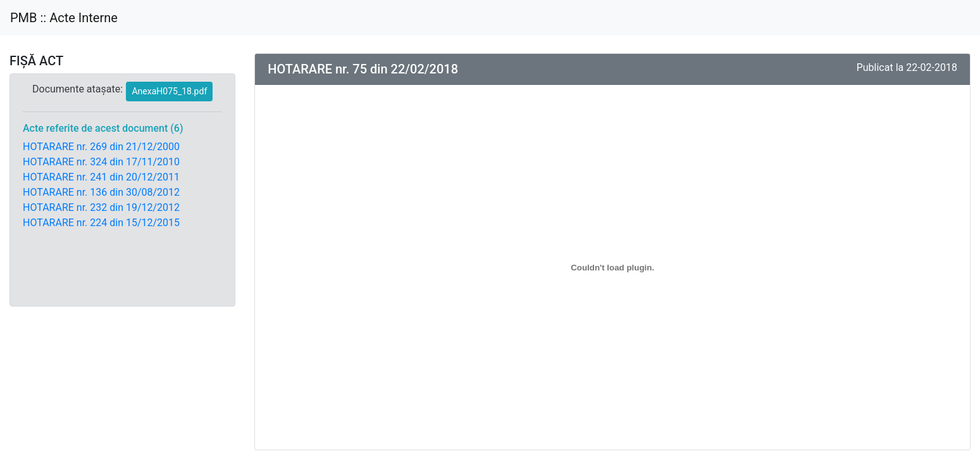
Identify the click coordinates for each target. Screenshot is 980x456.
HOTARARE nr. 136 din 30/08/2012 (101, 192)
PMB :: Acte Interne (64, 18)
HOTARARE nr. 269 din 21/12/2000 (101, 147)
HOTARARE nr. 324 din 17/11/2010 (101, 162)
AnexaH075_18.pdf (169, 91)
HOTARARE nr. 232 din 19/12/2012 (101, 207)
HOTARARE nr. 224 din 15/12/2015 (101, 223)
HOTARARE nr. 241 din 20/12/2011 (101, 177)
